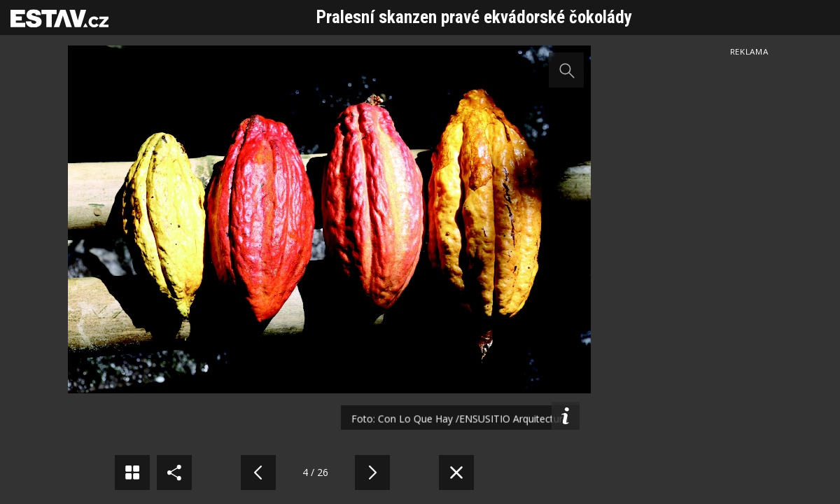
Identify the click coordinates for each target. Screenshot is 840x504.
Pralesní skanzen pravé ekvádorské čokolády (474, 17)
